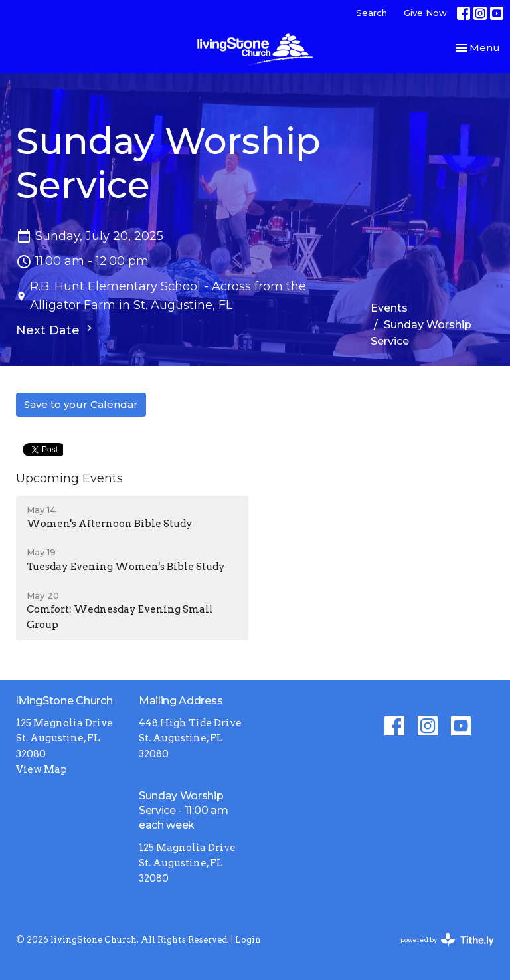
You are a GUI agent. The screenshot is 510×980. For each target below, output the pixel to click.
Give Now (425, 13)
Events (389, 308)
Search (372, 13)
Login (248, 940)
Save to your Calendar (81, 404)
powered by (447, 940)
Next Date (56, 330)
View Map (42, 769)
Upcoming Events (69, 478)
